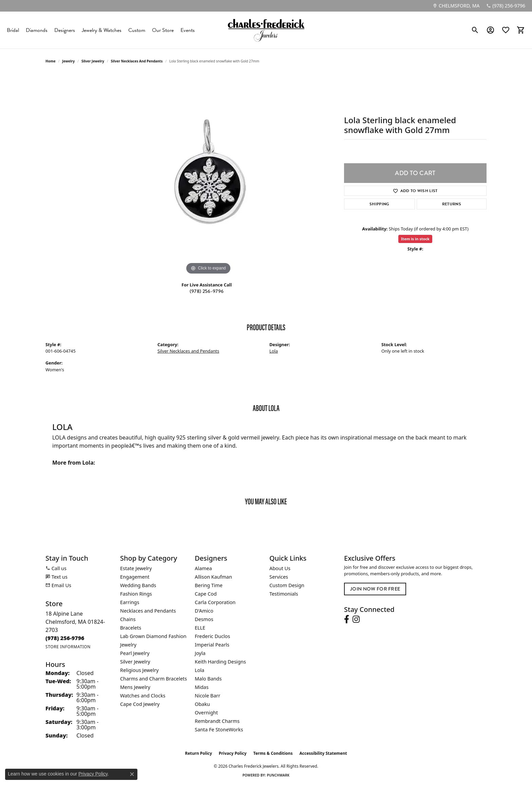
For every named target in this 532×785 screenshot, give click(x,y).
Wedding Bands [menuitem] (138, 585)
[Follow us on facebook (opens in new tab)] (347, 619)
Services (279, 577)
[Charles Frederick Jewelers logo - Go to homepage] (266, 30)
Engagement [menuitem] (135, 577)
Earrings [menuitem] (130, 602)
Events (188, 30)
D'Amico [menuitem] (204, 611)
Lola (274, 351)
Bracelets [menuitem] (131, 628)
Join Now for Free (375, 589)
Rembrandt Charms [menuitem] (217, 721)
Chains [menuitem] (128, 619)
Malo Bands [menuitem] (208, 679)
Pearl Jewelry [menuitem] (135, 653)
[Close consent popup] (132, 774)
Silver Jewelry (93, 61)
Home (51, 61)
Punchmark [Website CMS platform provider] (278, 775)
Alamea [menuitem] (203, 568)
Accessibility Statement (323, 753)
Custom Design (287, 585)
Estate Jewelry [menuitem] (136, 568)
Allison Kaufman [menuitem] (213, 577)
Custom (137, 30)
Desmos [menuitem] (204, 619)
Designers (65, 30)
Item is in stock (415, 239)
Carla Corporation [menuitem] (215, 602)
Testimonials (284, 594)
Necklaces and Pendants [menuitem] (148, 611)
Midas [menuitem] (202, 687)
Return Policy (198, 753)
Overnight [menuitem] (206, 713)
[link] (456, 6)
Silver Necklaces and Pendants (137, 61)
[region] (208, 174)
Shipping (379, 204)
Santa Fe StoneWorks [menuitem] (219, 730)
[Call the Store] (65, 638)
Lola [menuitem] (199, 670)
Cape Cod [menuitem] (206, 594)
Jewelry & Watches (102, 30)
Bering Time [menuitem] (209, 585)
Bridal (13, 30)
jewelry (68, 61)
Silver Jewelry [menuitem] (135, 662)
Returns (452, 204)
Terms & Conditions (273, 753)
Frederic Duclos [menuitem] (212, 636)
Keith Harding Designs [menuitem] (220, 662)
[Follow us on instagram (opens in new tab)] (356, 619)
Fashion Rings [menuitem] (136, 594)
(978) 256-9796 (207, 291)
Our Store (163, 30)
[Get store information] (68, 647)
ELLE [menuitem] (200, 628)
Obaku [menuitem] (202, 704)
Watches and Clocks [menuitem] (143, 696)
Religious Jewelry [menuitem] (139, 670)
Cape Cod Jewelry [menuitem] (140, 704)
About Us (280, 568)
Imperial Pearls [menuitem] (212, 645)
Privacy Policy (233, 753)
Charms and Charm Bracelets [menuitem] (154, 679)
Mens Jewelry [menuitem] (135, 687)
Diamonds (37, 30)
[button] (475, 30)
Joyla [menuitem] (200, 653)
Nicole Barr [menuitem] (207, 696)
